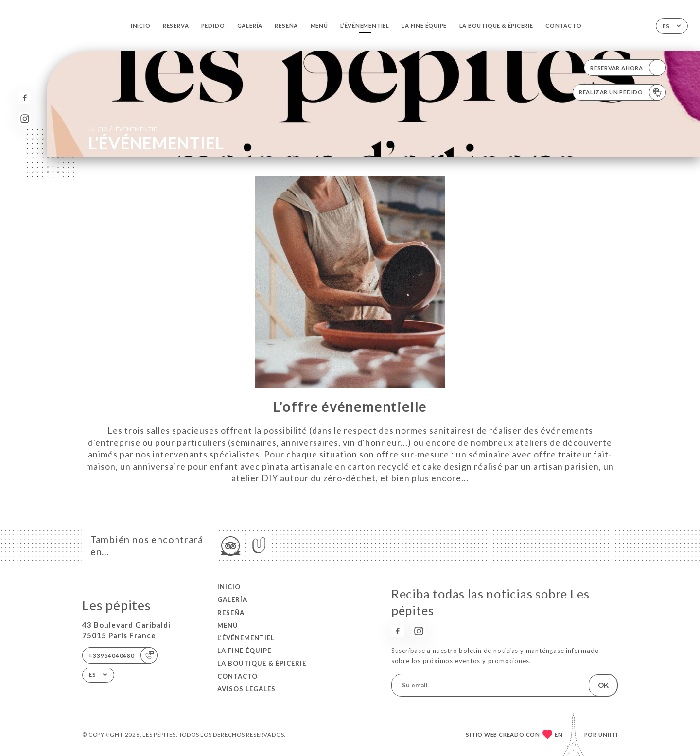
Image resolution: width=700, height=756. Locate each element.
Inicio (141, 26)
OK (603, 685)
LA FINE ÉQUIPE (424, 26)
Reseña (286, 26)
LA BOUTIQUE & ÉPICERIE (496, 26)
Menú (319, 26)
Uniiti (608, 734)
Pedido (213, 26)
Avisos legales (246, 689)
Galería (250, 26)
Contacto (563, 26)
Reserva (176, 26)
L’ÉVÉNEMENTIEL (365, 26)
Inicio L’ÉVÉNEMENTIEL (124, 129)
